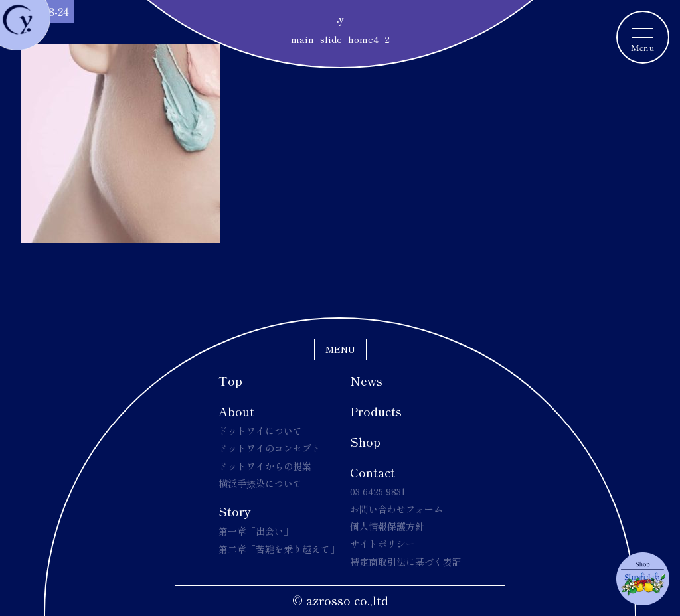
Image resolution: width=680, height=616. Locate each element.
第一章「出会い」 (256, 531)
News (366, 380)
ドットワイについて (260, 431)
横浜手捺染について (260, 483)
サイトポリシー (382, 544)
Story (235, 511)
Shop (365, 441)
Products (376, 411)
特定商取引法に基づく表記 (406, 562)
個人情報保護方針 (387, 526)
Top (230, 380)
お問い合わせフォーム (396, 509)
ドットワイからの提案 (265, 466)
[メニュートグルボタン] (643, 37)
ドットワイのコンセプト (270, 448)
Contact (373, 472)
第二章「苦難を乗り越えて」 (279, 549)
